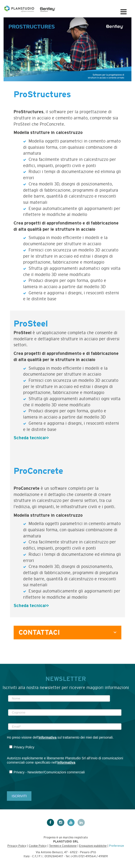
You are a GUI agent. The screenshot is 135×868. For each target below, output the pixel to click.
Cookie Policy (38, 846)
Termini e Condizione (63, 846)
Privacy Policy (17, 846)
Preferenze (117, 846)
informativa (47, 737)
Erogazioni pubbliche (93, 846)
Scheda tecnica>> (31, 438)
